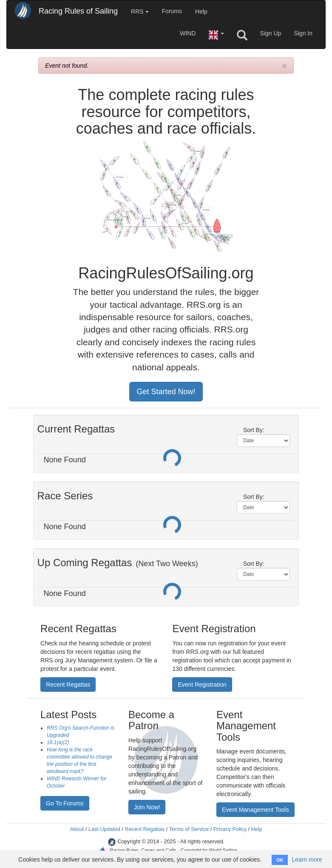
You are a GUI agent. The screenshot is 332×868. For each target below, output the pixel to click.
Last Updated (104, 829)
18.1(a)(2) (58, 742)
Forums (172, 11)
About (77, 829)
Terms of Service (189, 829)
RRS (140, 11)
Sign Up (271, 33)
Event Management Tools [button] (255, 810)
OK (280, 860)
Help (201, 11)
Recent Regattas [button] (68, 685)
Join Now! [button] (147, 807)
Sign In (303, 33)
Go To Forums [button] (65, 803)
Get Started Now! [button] (166, 392)
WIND (188, 33)
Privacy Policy (230, 829)
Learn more (307, 859)
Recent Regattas (145, 829)
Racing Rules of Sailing (78, 11)
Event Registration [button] (202, 685)
